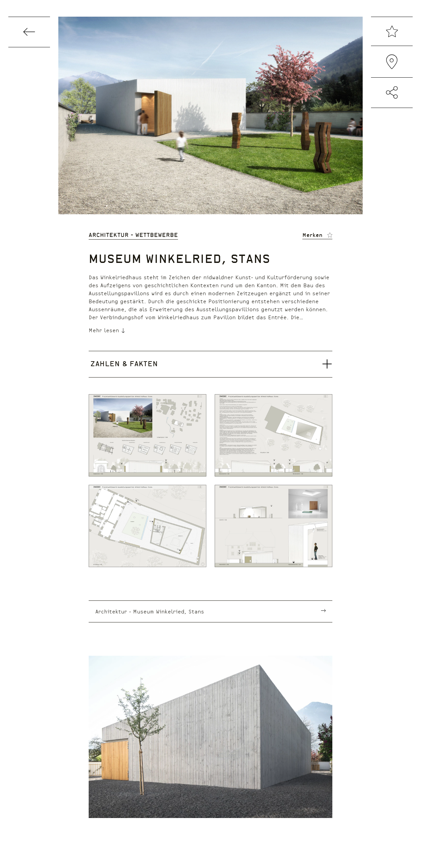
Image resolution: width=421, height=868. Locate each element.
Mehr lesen (107, 330)
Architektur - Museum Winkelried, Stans (150, 611)
